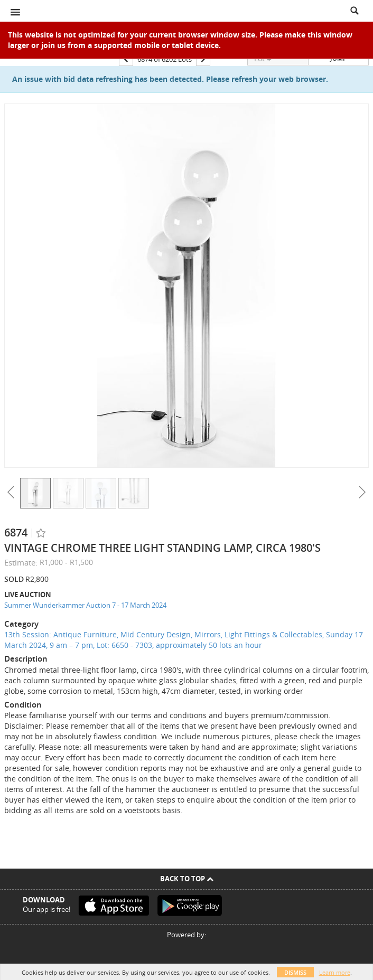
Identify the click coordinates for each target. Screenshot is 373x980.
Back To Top (187, 879)
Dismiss (295, 972)
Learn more (335, 972)
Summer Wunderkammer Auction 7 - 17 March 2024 (85, 605)
